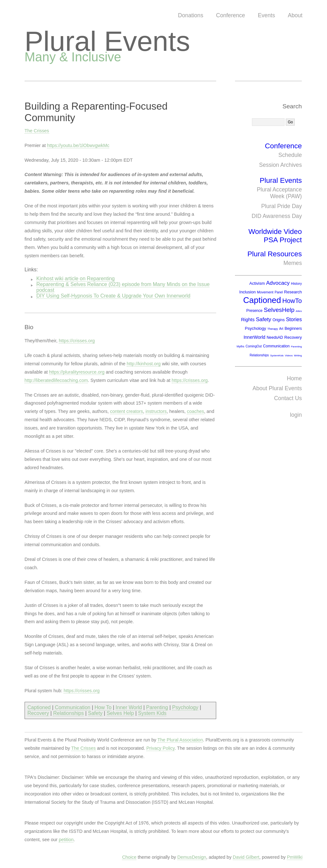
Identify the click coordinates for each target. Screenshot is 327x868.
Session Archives (280, 165)
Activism (257, 283)
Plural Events (107, 41)
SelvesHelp (279, 310)
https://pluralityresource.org (77, 372)
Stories (294, 319)
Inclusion (247, 292)
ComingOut (254, 346)
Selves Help (120, 713)
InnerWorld (255, 337)
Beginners (293, 329)
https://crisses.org (77, 341)
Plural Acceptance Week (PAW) (279, 193)
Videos (289, 356)
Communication (73, 707)
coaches (195, 411)
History (296, 283)
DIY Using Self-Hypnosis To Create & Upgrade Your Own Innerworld (113, 296)
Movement (265, 292)
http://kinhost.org (144, 364)
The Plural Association (180, 740)
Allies (299, 311)
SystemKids (277, 356)
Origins (278, 320)
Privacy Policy (160, 748)
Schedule (290, 155)
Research (293, 292)
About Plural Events (277, 388)
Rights (248, 319)
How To (103, 707)
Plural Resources (275, 254)
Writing (298, 356)
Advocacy (278, 283)
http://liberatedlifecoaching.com (56, 380)
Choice (129, 857)
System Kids (152, 713)
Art (281, 329)
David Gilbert (246, 857)
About (295, 15)
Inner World (129, 707)
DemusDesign (192, 857)
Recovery (38, 713)
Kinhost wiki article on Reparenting (76, 279)
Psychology (185, 707)
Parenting (157, 707)
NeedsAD (275, 337)
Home (294, 378)
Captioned (39, 707)
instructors (156, 411)
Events (266, 15)
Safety (95, 713)
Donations (190, 15)
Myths (240, 346)
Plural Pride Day (281, 206)
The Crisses (37, 131)
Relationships (68, 713)
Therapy (273, 329)
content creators (127, 411)
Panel (279, 292)
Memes (293, 263)
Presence (254, 311)
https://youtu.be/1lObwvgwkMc (78, 145)
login (296, 415)
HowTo (292, 301)
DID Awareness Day (277, 216)
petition (66, 840)
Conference (230, 15)
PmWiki (295, 857)
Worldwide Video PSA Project (275, 236)
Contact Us (288, 398)
